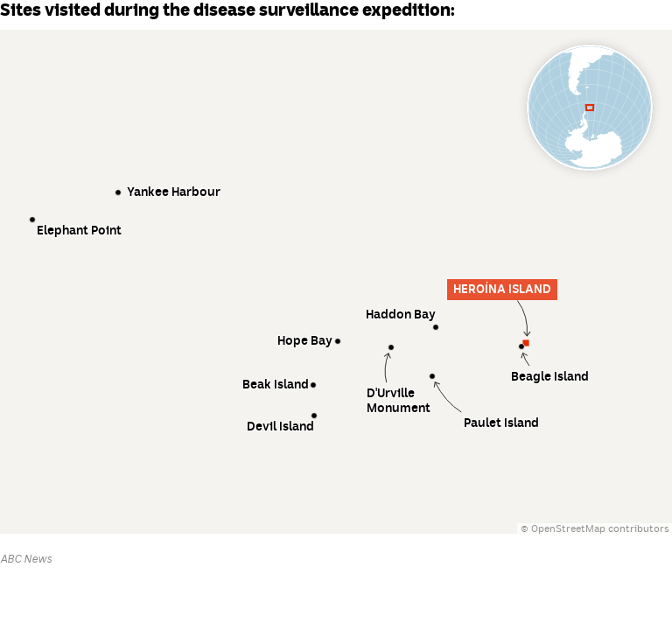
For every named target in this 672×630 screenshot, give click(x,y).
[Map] (336, 282)
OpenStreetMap (568, 529)
